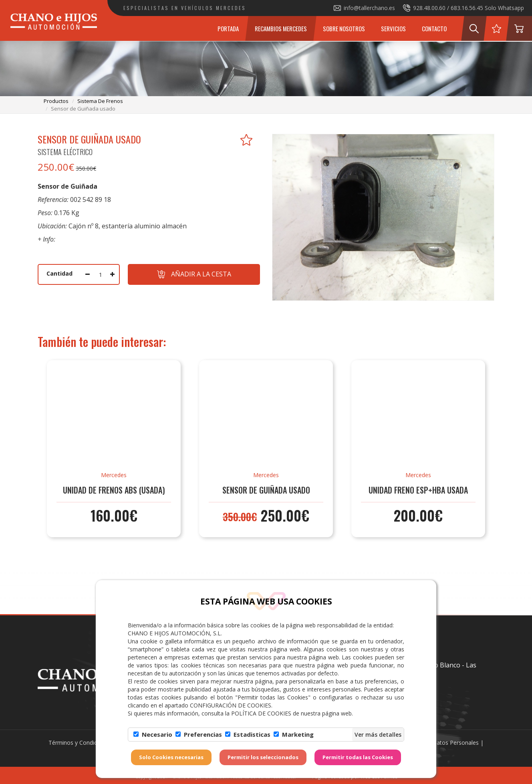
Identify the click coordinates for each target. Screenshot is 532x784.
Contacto (434, 28)
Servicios (393, 28)
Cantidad (59, 273)
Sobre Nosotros (344, 28)
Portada (228, 28)
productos (56, 101)
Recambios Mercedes (281, 28)
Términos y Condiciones (80, 743)
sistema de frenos (100, 101)
